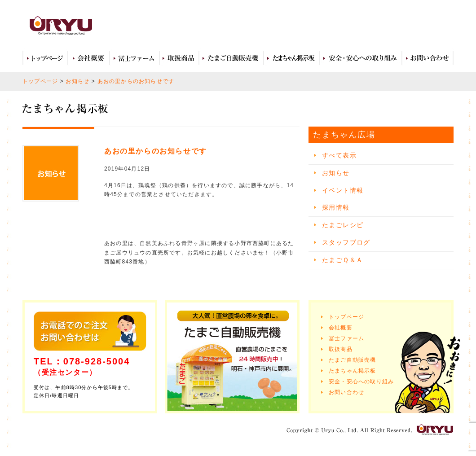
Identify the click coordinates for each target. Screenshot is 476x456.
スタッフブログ (346, 242)
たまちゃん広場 (291, 58)
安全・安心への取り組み (361, 58)
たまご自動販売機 (231, 58)
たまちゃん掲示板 (353, 371)
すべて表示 (339, 155)
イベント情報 (343, 190)
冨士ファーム (134, 58)
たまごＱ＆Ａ (342, 260)
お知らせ (77, 81)
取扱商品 (179, 58)
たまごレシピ (343, 225)
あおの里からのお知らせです (136, 81)
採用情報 (336, 207)
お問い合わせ (428, 58)
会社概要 (89, 58)
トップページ (45, 58)
